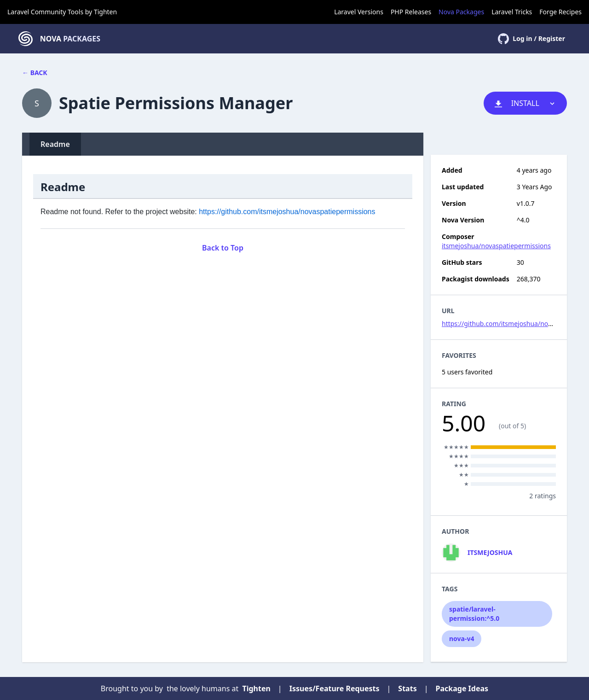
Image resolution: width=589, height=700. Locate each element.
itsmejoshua (490, 552)
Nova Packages (461, 12)
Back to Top (223, 248)
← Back (35, 73)
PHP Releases (411, 12)
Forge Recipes (560, 12)
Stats (407, 688)
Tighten (105, 12)
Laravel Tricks (512, 12)
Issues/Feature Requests (335, 688)
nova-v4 (462, 639)
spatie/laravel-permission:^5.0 (474, 614)
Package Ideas (462, 688)
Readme (55, 144)
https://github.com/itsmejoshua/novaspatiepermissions (287, 212)
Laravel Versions (359, 12)
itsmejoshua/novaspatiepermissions (496, 246)
